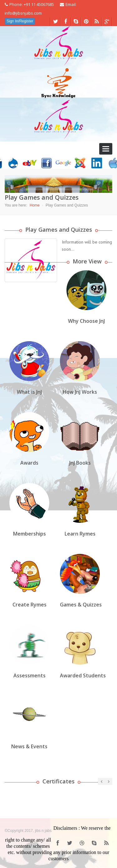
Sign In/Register (20, 21)
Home (35, 205)
